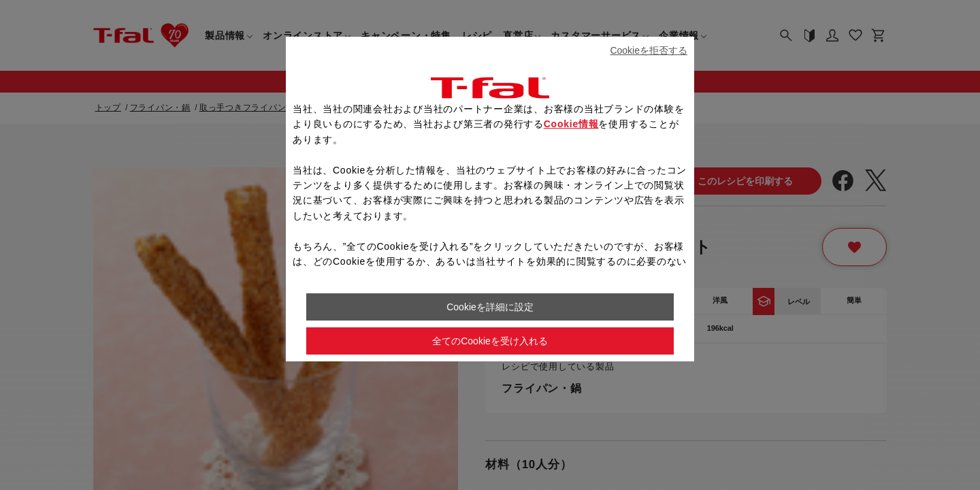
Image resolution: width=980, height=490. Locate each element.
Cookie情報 (571, 124)
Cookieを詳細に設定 (490, 307)
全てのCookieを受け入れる (490, 341)
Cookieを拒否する (649, 50)
